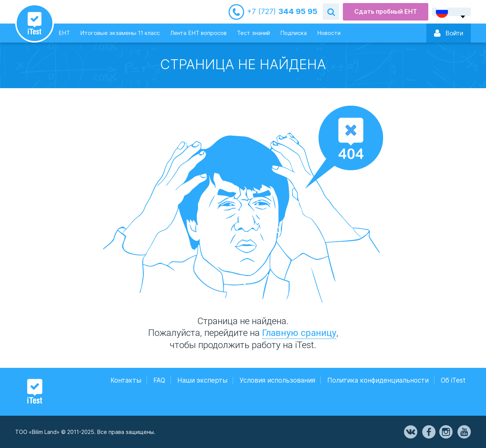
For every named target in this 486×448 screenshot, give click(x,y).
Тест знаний (253, 33)
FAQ (159, 380)
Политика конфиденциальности (378, 380)
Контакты (126, 380)
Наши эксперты (202, 380)
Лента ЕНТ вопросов (198, 33)
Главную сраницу (299, 332)
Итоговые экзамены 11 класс (120, 33)
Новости (329, 33)
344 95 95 (282, 12)
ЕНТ (64, 33)
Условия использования (277, 380)
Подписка (293, 33)
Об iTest (453, 380)
